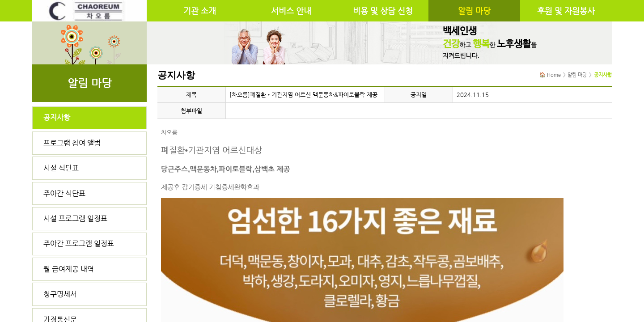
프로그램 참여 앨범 (72, 143)
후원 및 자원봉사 (566, 11)
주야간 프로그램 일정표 (79, 244)
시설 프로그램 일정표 (75, 218)
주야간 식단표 (64, 193)
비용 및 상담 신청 (383, 11)
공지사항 (57, 117)
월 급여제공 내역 (69, 269)
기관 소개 (200, 11)
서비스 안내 (291, 11)
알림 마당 (474, 11)
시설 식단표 (61, 168)
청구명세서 (60, 294)
